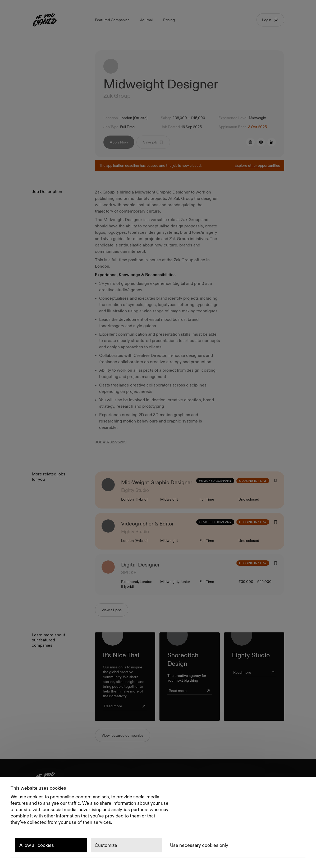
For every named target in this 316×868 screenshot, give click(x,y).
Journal (146, 20)
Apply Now (119, 143)
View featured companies (123, 736)
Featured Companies (112, 20)
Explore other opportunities (257, 167)
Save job (153, 143)
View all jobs (112, 611)
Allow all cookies (37, 845)
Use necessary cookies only (199, 845)
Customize (106, 845)
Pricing (169, 20)
